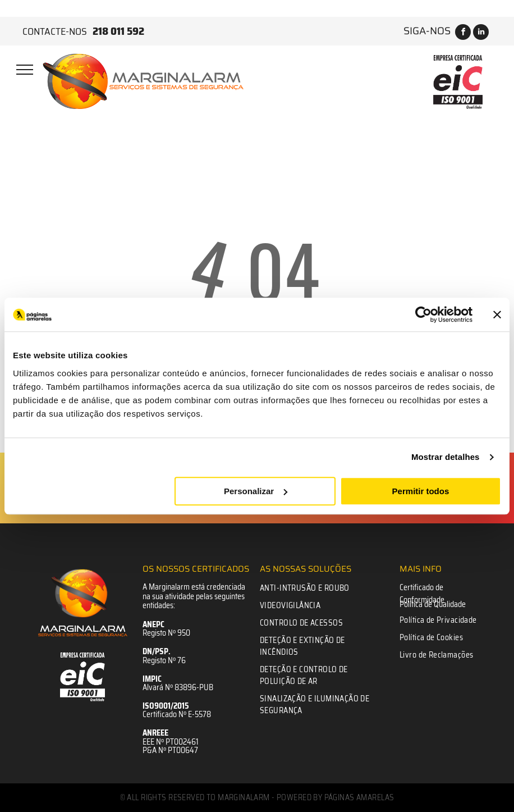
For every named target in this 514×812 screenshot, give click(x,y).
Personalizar (256, 491)
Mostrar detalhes (446, 457)
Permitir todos (421, 491)
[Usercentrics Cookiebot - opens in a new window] (423, 314)
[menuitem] (317, 588)
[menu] (25, 70)
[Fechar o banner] (497, 314)
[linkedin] (481, 33)
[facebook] (463, 33)
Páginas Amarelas (359, 797)
